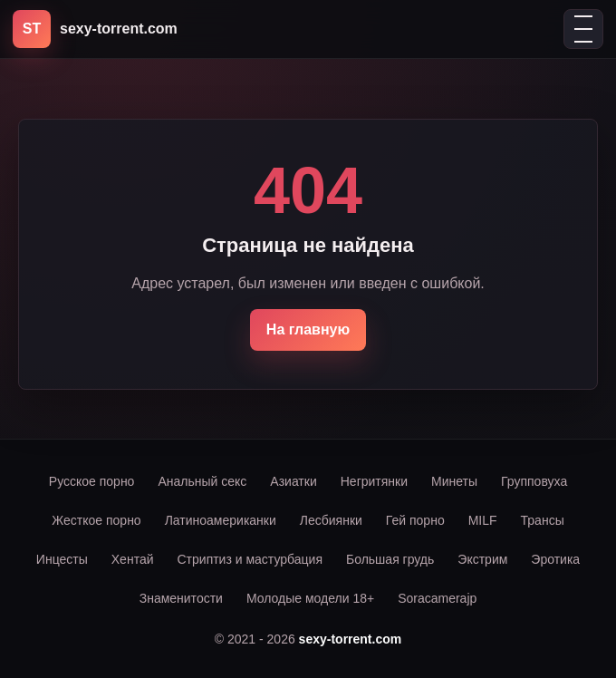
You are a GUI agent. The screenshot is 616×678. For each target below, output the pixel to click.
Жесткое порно (96, 520)
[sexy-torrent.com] (95, 29)
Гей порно (415, 520)
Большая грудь (390, 559)
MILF (483, 520)
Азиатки (293, 481)
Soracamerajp (437, 598)
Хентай (133, 559)
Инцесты (62, 559)
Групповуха (534, 481)
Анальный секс (202, 481)
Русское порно (92, 481)
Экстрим (482, 559)
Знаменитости (181, 598)
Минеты (454, 481)
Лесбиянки (331, 520)
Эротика (555, 559)
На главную (308, 329)
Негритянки (374, 481)
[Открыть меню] (583, 29)
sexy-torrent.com (351, 639)
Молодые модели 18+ (310, 598)
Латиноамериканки (221, 520)
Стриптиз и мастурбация (250, 559)
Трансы (543, 520)
